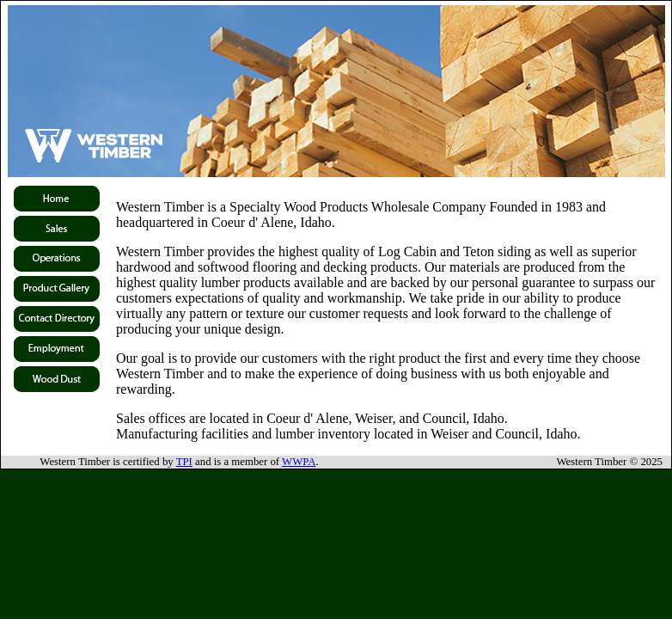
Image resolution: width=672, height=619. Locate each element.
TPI (184, 462)
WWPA (299, 462)
